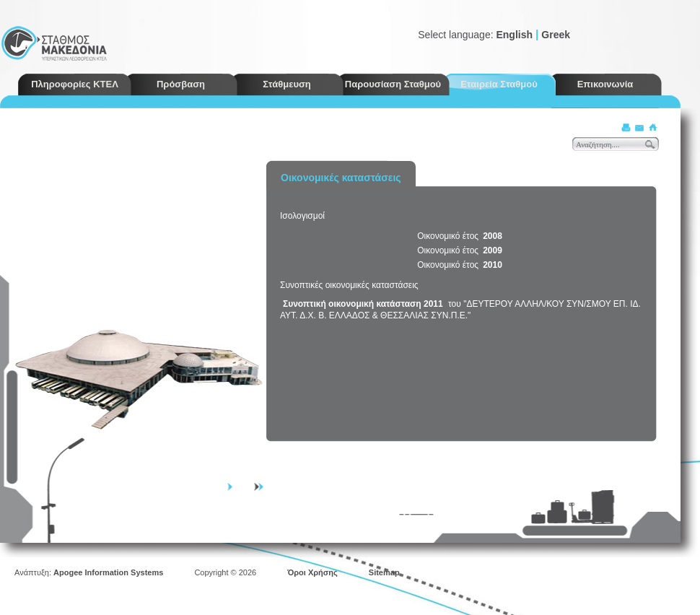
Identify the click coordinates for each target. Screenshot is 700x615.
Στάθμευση (287, 84)
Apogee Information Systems (108, 572)
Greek (556, 35)
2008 (493, 236)
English (514, 35)
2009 (493, 250)
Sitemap (384, 572)
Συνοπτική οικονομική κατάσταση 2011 (363, 304)
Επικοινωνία (605, 84)
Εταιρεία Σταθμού (499, 84)
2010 (493, 265)
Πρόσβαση (181, 84)
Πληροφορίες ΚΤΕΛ (75, 84)
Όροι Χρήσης (312, 572)
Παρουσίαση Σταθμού (393, 84)
